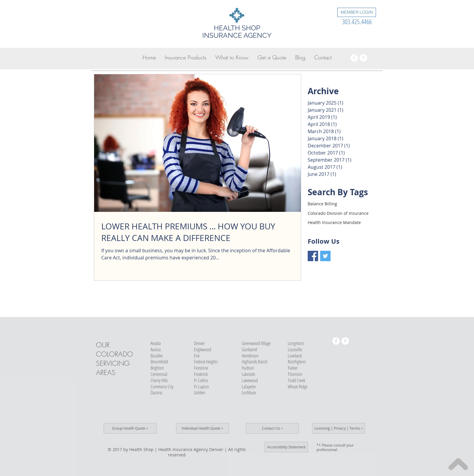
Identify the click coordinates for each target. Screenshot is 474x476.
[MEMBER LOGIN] (357, 12)
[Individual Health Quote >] (203, 428)
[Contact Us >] (272, 428)
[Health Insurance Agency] (354, 58)
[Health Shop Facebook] (313, 256)
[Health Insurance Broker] (363, 58)
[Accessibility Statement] (286, 447)
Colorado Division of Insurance (338, 213)
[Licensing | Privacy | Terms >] (339, 428)
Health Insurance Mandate (334, 222)
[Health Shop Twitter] (325, 256)
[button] (186, 57)
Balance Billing (322, 204)
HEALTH (227, 28)
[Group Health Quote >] (130, 428)
